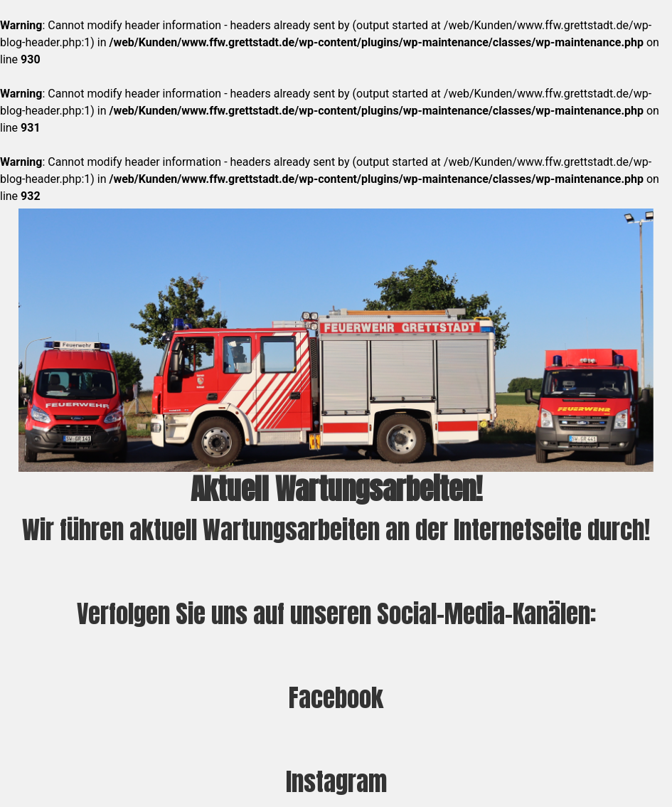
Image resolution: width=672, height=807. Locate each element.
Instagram (336, 782)
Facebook (336, 698)
